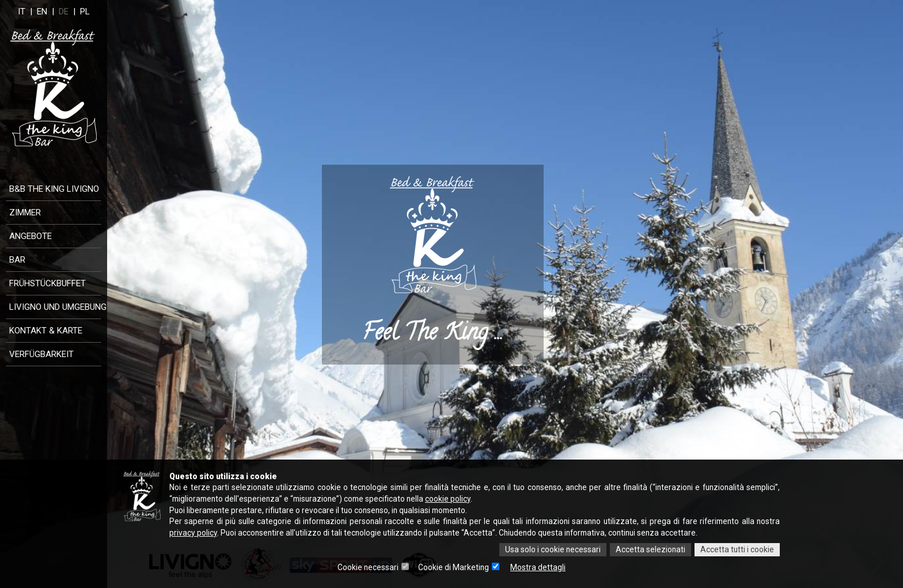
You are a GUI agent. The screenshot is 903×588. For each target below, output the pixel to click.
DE (72, 12)
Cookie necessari (368, 568)
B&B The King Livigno (54, 189)
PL (94, 12)
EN (51, 12)
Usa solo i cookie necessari (551, 550)
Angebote (31, 236)
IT (31, 12)
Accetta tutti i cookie (737, 550)
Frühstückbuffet (48, 283)
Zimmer (25, 213)
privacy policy (193, 533)
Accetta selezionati (650, 550)
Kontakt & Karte (46, 331)
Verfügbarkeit (41, 354)
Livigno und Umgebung (58, 307)
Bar (17, 260)
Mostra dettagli (538, 568)
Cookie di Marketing (454, 568)
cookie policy (455, 499)
